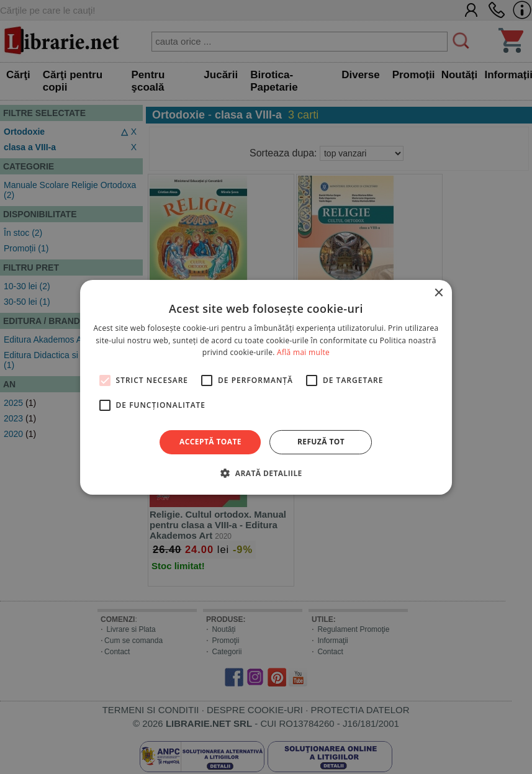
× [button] (438, 293)
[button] (266, 473)
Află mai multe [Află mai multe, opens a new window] (303, 352)
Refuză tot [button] (321, 442)
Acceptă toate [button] (210, 442)
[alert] (266, 387)
